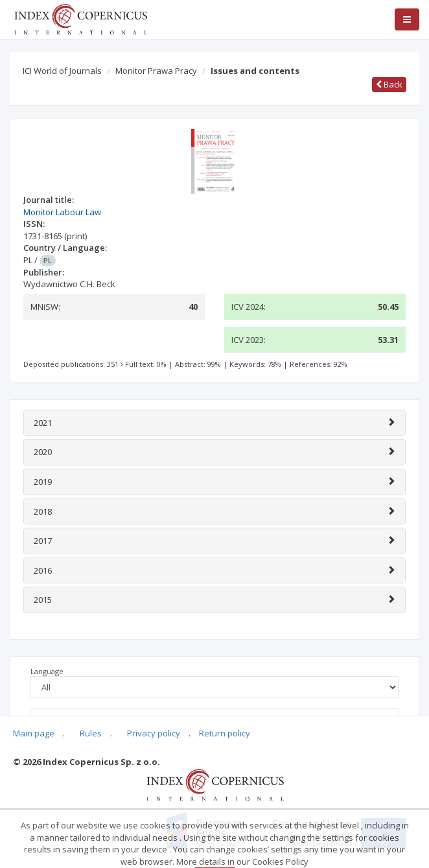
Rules (91, 733)
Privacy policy (154, 733)
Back (389, 84)
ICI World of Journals (62, 71)
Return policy (225, 733)
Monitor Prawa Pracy (156, 71)
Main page (34, 733)
